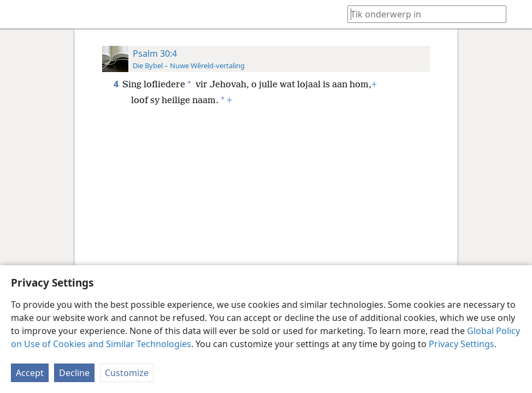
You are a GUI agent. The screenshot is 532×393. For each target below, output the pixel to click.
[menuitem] (16, 14)
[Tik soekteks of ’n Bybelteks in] (422, 14)
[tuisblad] (16, 14)
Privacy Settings (462, 344)
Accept (30, 373)
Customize (127, 373)
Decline (74, 373)
